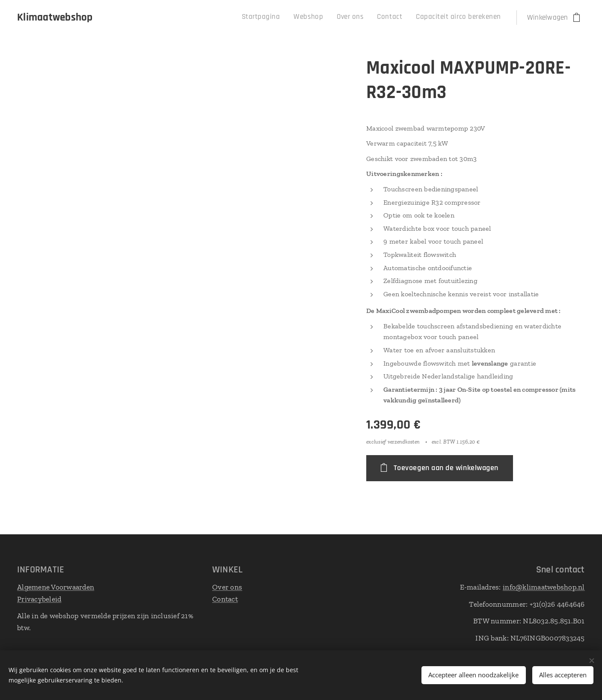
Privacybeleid (39, 599)
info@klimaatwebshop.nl (544, 587)
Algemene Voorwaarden (56, 587)
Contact (225, 599)
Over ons (227, 587)
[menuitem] (443, 18)
